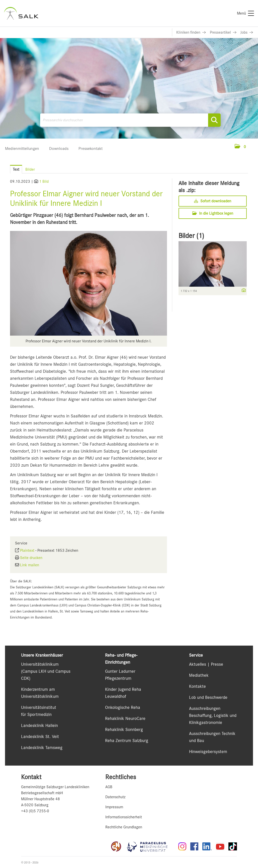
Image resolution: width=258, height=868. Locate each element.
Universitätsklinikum (40, 664)
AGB (109, 787)
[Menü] (245, 13)
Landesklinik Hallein (39, 725)
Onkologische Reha (123, 707)
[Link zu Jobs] (247, 32)
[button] (240, 147)
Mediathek (199, 675)
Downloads (59, 148)
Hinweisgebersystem (208, 752)
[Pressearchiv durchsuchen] (130, 120)
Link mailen (30, 565)
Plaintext (27, 550)
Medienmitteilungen (22, 148)
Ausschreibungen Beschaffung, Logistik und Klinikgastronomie (213, 715)
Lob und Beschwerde (208, 697)
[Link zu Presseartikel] (223, 32)
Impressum (114, 807)
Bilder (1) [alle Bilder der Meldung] (191, 236)
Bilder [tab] (30, 169)
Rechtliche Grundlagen (124, 827)
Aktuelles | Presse (206, 664)
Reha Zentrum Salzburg (127, 740)
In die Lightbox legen (213, 213)
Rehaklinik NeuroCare (125, 718)
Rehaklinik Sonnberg (124, 729)
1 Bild (44, 181)
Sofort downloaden (213, 201)
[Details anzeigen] (242, 291)
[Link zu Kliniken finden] (191, 32)
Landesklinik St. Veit (40, 736)
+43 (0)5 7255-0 (35, 811)
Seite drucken (31, 558)
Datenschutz (115, 797)
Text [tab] (16, 169)
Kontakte (197, 686)
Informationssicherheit (124, 817)
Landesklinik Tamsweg (42, 748)
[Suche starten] (214, 120)
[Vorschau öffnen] (89, 283)
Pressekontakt (91, 148)
